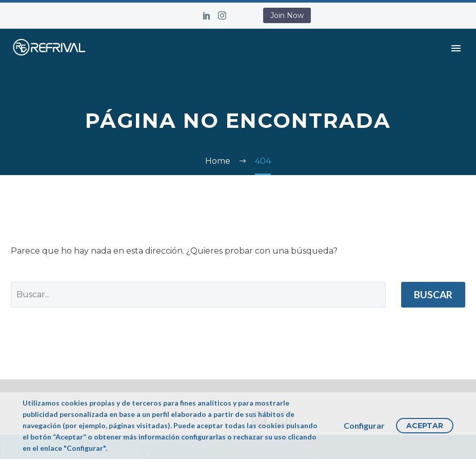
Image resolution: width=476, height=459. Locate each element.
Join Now (287, 15)
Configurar (364, 425)
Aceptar (425, 426)
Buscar (433, 294)
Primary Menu (456, 48)
